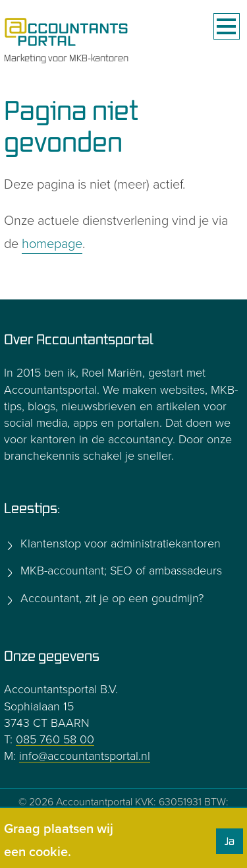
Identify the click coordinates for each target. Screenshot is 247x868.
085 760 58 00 (55, 739)
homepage (52, 244)
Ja (230, 841)
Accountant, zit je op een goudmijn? (110, 598)
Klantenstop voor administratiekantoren (119, 543)
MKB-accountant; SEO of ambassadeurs (120, 571)
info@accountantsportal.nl (85, 756)
